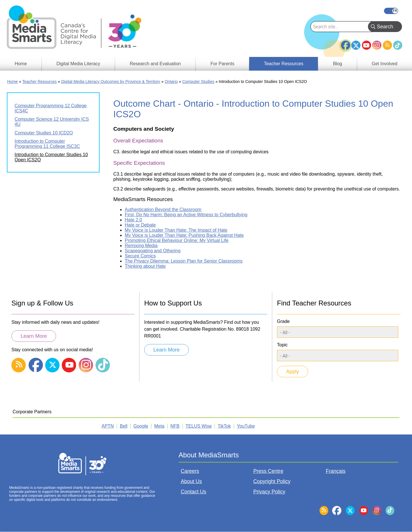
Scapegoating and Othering (153, 251)
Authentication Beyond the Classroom (163, 210)
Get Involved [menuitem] (385, 64)
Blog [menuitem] (338, 64)
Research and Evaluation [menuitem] (155, 64)
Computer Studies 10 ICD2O (44, 133)
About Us (191, 481)
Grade (283, 321)
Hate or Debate (140, 225)
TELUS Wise (199, 426)
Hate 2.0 (133, 220)
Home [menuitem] (21, 64)
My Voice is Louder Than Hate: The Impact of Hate (176, 230)
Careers (190, 471)
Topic (282, 345)
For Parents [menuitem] (223, 64)
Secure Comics (140, 256)
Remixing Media (141, 246)
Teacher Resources (40, 82)
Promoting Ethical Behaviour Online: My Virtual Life (177, 240)
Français (391, 11)
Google (141, 426)
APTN (108, 426)
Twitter (356, 45)
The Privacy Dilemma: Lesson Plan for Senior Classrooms (184, 261)
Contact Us (194, 492)
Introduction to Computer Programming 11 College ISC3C (47, 144)
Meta (159, 426)
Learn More (34, 336)
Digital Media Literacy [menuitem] (78, 64)
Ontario (171, 82)
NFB (175, 426)
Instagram (377, 45)
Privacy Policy (269, 492)
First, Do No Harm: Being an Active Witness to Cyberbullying (186, 215)
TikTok (398, 45)
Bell (124, 426)
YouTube (367, 45)
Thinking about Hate (145, 266)
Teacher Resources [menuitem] (284, 64)
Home (12, 82)
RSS (387, 45)
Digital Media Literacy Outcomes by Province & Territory (111, 82)
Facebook (346, 43)
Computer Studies (198, 82)
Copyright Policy (272, 481)
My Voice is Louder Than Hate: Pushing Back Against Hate (184, 235)
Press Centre (268, 471)
